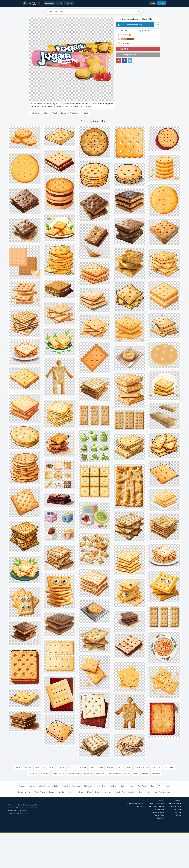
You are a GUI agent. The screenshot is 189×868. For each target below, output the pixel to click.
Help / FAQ (177, 809)
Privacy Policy (176, 806)
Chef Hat (79, 792)
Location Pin (120, 792)
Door (70, 792)
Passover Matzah (115, 773)
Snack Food (32, 773)
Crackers (28, 767)
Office (89, 792)
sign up (162, 3)
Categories (160, 818)
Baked (129, 767)
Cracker (110, 767)
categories (49, 3)
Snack (86, 113)
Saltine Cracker (73, 773)
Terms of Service (175, 803)
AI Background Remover (130, 55)
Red (149, 792)
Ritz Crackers (75, 113)
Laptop (32, 786)
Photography (89, 786)
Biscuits (71, 767)
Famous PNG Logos (157, 803)
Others (63, 113)
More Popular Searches (163, 792)
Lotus (132, 786)
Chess (141, 792)
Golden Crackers (58, 773)
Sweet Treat (100, 773)
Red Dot (61, 792)
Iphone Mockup (44, 786)
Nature (123, 786)
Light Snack (82, 767)
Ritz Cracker (169, 767)
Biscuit (51, 767)
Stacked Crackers (142, 767)
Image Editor (140, 806)
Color (153, 786)
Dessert (145, 773)
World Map (76, 786)
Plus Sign (113, 786)
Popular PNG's (159, 815)
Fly (160, 786)
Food (55, 113)
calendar (69, 3)
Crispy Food (87, 773)
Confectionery (35, 113)
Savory (135, 773)
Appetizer (44, 773)
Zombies (132, 792)
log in (153, 3)
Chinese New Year (24, 792)
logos (60, 3)
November (108, 792)
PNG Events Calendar (156, 806)
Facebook (22, 786)
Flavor (47, 113)
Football (65, 786)
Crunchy (61, 767)
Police (97, 792)
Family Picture (40, 792)
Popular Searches (158, 812)
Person (168, 786)
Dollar (56, 786)
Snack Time (156, 767)
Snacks (120, 767)
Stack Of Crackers (97, 767)
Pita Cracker (156, 773)
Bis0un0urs (124, 35)
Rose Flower (142, 786)
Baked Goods (40, 767)
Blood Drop (101, 786)
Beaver (52, 792)
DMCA (178, 815)
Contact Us (177, 812)
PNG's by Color (159, 809)
